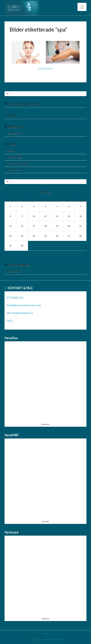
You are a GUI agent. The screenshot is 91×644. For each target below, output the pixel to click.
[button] (82, 7)
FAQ (10, 321)
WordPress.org (14, 170)
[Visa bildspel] (45, 69)
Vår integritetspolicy (20, 313)
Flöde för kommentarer (18, 163)
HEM (45, 634)
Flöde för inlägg (14, 157)
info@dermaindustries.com (24, 305)
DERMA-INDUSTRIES (53, 640)
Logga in (11, 151)
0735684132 (15, 298)
